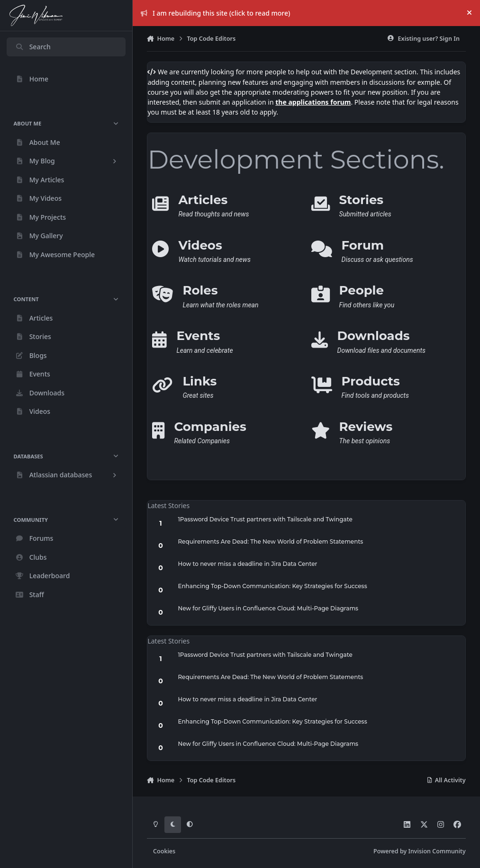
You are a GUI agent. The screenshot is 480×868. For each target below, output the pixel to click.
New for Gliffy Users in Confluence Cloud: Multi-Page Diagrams (268, 608)
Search (33, 47)
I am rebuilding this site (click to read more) (216, 13)
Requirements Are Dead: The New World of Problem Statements (270, 541)
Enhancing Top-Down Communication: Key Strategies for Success (272, 586)
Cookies (164, 851)
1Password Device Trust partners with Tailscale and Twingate (265, 519)
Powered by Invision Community (420, 851)
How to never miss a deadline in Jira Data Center (247, 564)
